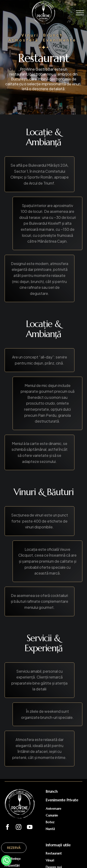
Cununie (52, 815)
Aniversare (53, 809)
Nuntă (50, 829)
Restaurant (54, 853)
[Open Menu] (80, 13)
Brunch (52, 791)
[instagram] (19, 827)
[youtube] (30, 827)
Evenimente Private (62, 800)
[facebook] (7, 827)
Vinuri (50, 860)
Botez (50, 822)
